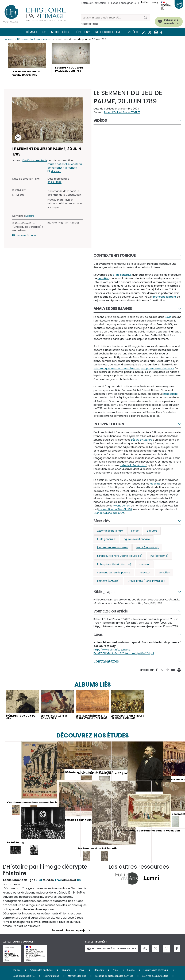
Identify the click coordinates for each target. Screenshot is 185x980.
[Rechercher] (111, 18)
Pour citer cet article (111, 617)
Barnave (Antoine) (108, 587)
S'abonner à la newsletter (166, 20)
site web (56, 178)
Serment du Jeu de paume (114, 579)
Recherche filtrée (109, 32)
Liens (98, 640)
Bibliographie (105, 598)
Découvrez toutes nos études (36, 39)
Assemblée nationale (110, 537)
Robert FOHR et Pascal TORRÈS (122, 118)
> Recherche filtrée (89, 24)
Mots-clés (59, 32)
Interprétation (109, 430)
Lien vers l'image (26, 242)
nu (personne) (159, 562)
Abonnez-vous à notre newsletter (111, 960)
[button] (27, 65)
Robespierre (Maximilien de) (114, 570)
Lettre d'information (94, 3)
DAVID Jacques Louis (35, 167)
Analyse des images (113, 315)
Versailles (164, 579)
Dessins (30, 222)
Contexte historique (115, 261)
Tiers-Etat (144, 579)
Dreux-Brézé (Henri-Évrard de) (146, 587)
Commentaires (106, 667)
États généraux (106, 545)
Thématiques (34, 32)
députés (152, 537)
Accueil (10, 39)
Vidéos (133, 32)
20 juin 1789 (55, 189)
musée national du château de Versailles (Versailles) (65, 172)
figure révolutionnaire (137, 545)
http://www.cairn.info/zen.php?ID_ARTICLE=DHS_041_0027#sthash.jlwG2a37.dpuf (124, 658)
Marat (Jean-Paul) (147, 554)
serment (145, 570)
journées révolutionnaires (113, 554)
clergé (135, 537)
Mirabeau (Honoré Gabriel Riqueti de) (120, 562)
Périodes (81, 32)
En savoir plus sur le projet (69, 942)
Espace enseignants (124, 3)
